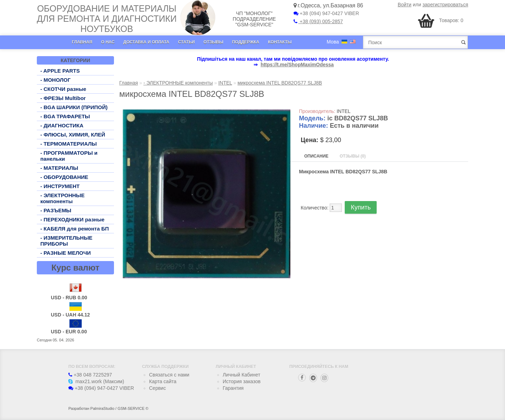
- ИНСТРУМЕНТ (60, 186)
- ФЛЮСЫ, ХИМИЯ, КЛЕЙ (73, 135)
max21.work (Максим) (96, 381)
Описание (317, 156)
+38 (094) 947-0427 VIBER (326, 13)
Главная (82, 42)
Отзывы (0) (352, 156)
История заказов (242, 381)
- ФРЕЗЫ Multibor (63, 98)
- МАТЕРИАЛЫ (59, 168)
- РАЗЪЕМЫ (56, 210)
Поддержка (246, 42)
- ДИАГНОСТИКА (62, 125)
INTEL (225, 83)
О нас (108, 42)
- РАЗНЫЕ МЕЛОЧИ (66, 253)
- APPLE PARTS (60, 71)
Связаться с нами (169, 375)
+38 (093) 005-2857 (318, 21)
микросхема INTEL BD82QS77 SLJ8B (280, 83)
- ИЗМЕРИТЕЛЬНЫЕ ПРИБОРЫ (66, 241)
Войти (405, 5)
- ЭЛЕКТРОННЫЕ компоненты (62, 198)
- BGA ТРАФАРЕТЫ (65, 116)
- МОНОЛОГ (55, 80)
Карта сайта (163, 381)
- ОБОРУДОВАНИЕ (64, 177)
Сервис (157, 388)
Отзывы (213, 42)
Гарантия (233, 388)
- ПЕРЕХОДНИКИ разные (72, 219)
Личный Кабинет (241, 375)
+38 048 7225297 (90, 375)
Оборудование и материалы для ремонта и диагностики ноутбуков (107, 19)
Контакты (280, 42)
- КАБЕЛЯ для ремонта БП (75, 229)
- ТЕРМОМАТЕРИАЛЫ (69, 144)
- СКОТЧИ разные (63, 89)
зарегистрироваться (445, 5)
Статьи (187, 42)
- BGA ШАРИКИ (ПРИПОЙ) (74, 107)
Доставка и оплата (146, 42)
